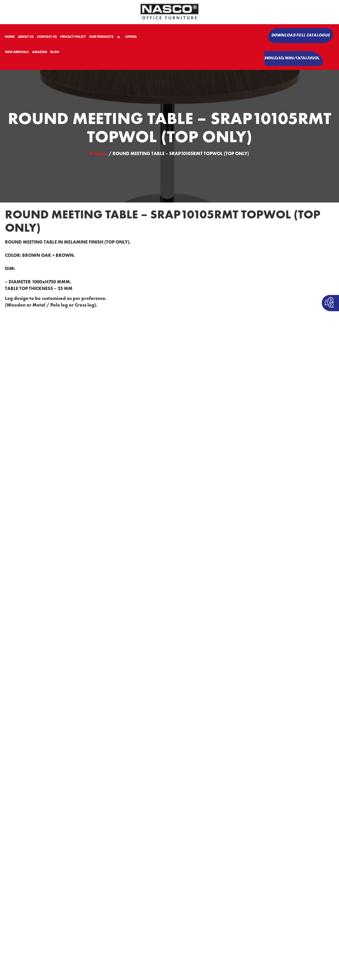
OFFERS (131, 37)
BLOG (55, 52)
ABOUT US (26, 37)
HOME (10, 37)
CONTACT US (47, 37)
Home (98, 154)
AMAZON (40, 52)
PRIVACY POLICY (73, 37)
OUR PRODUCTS (101, 37)
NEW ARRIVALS (17, 52)
